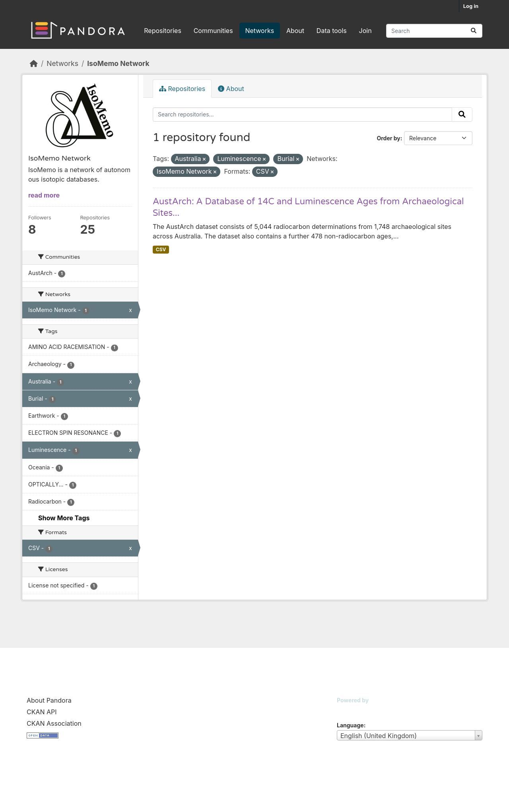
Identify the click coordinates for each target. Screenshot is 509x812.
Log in (471, 6)
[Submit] (474, 31)
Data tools (332, 31)
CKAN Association (54, 723)
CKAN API (42, 712)
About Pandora (49, 700)
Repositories (163, 31)
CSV (161, 249)
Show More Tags (64, 518)
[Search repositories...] (434, 31)
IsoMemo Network (118, 63)
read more (44, 195)
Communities (213, 31)
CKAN (350, 710)
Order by (388, 138)
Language (350, 725)
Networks (259, 31)
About (295, 31)
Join (365, 31)
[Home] (34, 63)
